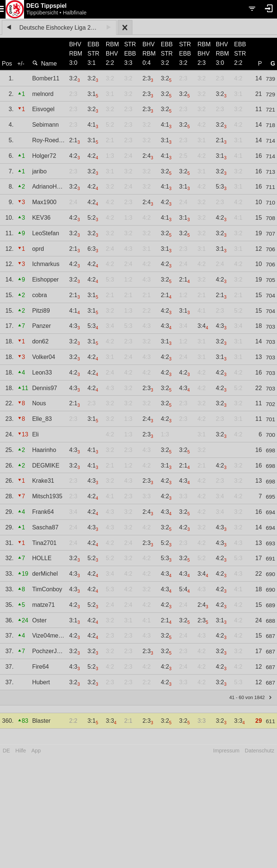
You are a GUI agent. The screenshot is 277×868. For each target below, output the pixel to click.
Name (45, 63)
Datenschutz (260, 751)
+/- (21, 64)
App (36, 751)
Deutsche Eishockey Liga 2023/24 (60, 28)
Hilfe (21, 751)
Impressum (226, 751)
